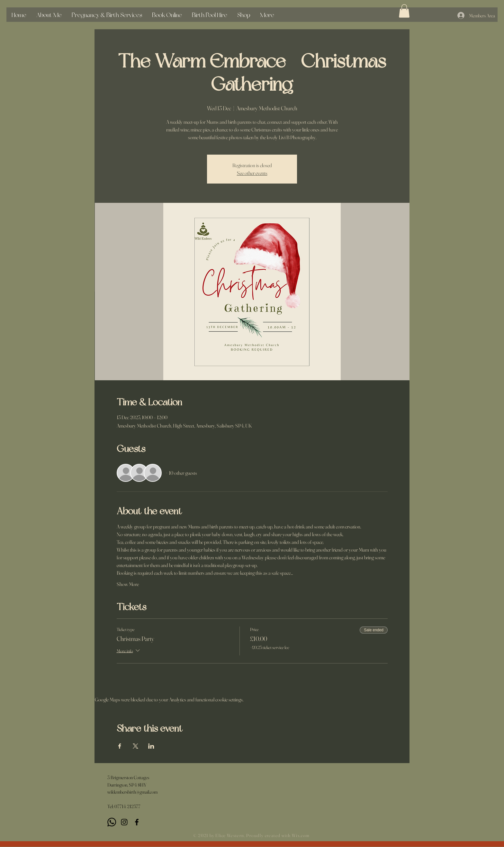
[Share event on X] (135, 746)
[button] (404, 11)
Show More (128, 584)
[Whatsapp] (112, 822)
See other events (252, 173)
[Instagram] (124, 822)
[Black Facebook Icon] (137, 822)
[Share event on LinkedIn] (151, 746)
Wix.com (301, 835)
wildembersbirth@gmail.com (132, 792)
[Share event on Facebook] (120, 746)
